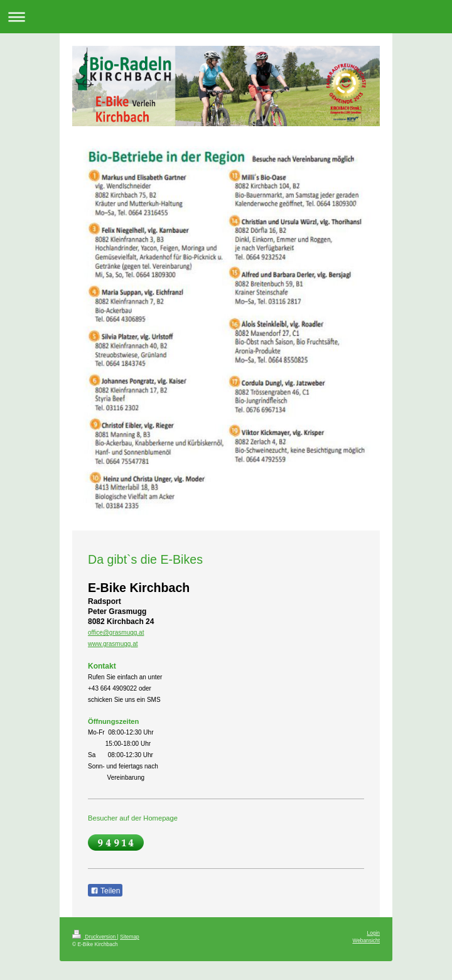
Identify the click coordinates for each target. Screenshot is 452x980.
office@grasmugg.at (116, 633)
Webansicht (366, 940)
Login (374, 933)
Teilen (105, 891)
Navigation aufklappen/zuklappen (226, 17)
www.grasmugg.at (113, 644)
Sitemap (130, 937)
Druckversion (95, 937)
